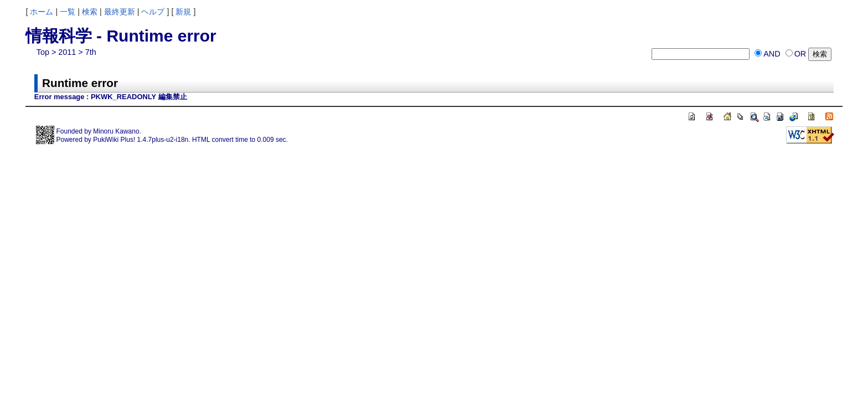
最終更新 (120, 12)
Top (43, 52)
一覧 (68, 12)
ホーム (42, 12)
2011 (67, 52)
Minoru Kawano (116, 131)
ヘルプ (153, 12)
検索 (90, 12)
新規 (183, 12)
